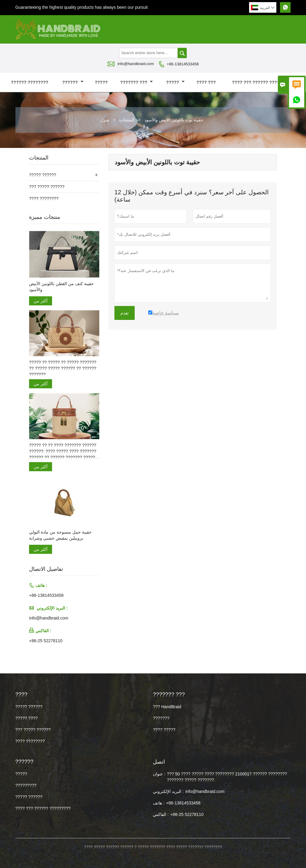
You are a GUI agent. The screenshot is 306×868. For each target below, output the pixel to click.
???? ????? (164, 730)
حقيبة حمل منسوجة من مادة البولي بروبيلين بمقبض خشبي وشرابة (60, 535)
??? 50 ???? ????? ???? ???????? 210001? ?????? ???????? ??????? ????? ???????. (227, 777)
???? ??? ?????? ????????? (262, 82)
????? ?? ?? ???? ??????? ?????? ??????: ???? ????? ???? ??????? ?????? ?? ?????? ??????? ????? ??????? (63, 452)
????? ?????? (43, 175)
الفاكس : (161, 814)
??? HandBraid (167, 707)
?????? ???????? (30, 82)
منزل (105, 120)
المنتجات (127, 120)
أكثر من (41, 301)
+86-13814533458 (183, 64)
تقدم (125, 313)
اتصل (159, 762)
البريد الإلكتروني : (168, 791)
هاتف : (159, 803)
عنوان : (159, 774)
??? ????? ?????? (47, 187)
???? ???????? (44, 199)
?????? (73, 82)
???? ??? (206, 82)
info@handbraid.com (136, 64)
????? (101, 82)
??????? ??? (137, 82)
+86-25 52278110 (46, 641)
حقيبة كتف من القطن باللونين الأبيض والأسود (61, 287)
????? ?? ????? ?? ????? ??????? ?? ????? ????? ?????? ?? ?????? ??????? (63, 368)
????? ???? (27, 718)
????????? (26, 785)
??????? (161, 718)
